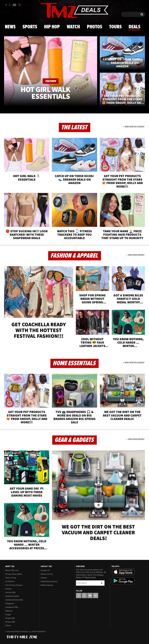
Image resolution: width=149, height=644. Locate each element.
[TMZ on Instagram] (19, 5)
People (8, 615)
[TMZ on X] (10, 5)
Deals (134, 27)
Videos (8, 626)
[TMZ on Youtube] (14, 5)
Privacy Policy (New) (14, 574)
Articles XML (11, 592)
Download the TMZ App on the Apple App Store (123, 572)
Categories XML (12, 607)
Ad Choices (10, 581)
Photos (95, 27)
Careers (44, 578)
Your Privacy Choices (14, 585)
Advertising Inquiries (49, 581)
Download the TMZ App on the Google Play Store (123, 581)
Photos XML (10, 622)
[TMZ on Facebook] (6, 5)
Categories (10, 604)
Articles (8, 589)
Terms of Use (11, 578)
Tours (115, 27)
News (10, 27)
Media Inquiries (47, 585)
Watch (73, 27)
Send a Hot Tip (47, 574)
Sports (30, 27)
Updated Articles (12, 596)
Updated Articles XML (14, 600)
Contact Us (45, 570)
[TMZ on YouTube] (90, 596)
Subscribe (102, 583)
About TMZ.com (12, 570)
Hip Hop (52, 27)
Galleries (9, 611)
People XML (10, 618)
